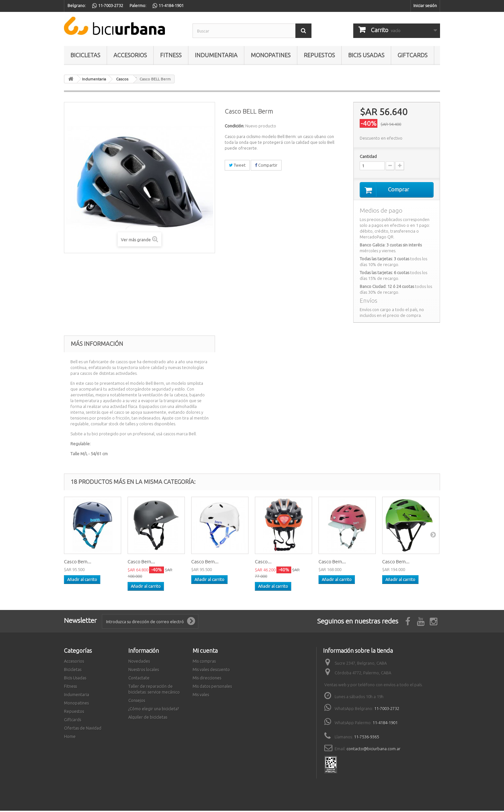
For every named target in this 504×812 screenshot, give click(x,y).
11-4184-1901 (385, 724)
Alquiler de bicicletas (148, 718)
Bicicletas (85, 55)
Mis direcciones (207, 679)
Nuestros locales (144, 671)
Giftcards (413, 55)
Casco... (263, 563)
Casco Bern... (78, 563)
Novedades (139, 662)
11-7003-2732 (387, 710)
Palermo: (138, 5)
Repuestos (319, 55)
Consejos (137, 702)
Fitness (171, 55)
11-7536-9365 (366, 738)
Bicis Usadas (366, 55)
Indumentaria (216, 55)
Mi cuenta (205, 652)
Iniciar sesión (425, 5)
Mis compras (204, 662)
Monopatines (271, 55)
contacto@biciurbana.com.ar (373, 750)
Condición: (234, 126)
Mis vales (201, 696)
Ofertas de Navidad (83, 729)
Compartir (266, 165)
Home (70, 738)
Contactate (139, 679)
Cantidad (368, 156)
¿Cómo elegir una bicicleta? (153, 710)
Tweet (237, 165)
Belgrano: (77, 5)
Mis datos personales (212, 687)
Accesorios (130, 55)
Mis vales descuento (211, 671)
